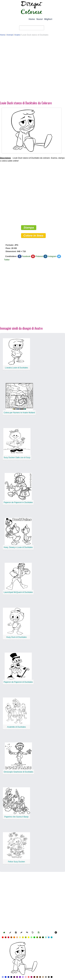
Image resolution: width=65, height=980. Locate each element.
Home (32, 19)
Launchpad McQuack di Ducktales (18, 592)
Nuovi (40, 19)
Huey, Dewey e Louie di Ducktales (18, 547)
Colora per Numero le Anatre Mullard (19, 413)
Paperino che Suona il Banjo (16, 817)
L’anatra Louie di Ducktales (16, 368)
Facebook (26, 256)
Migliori (48, 19)
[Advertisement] (30, 69)
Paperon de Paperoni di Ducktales (18, 682)
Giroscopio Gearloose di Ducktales (18, 772)
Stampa (29, 228)
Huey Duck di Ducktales (16, 637)
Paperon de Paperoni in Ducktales (18, 502)
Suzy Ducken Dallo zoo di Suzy (17, 458)
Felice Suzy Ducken (16, 862)
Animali (10, 35)
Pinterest (39, 256)
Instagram (52, 256)
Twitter (7, 260)
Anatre (17, 35)
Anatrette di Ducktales (16, 727)
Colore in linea (33, 236)
